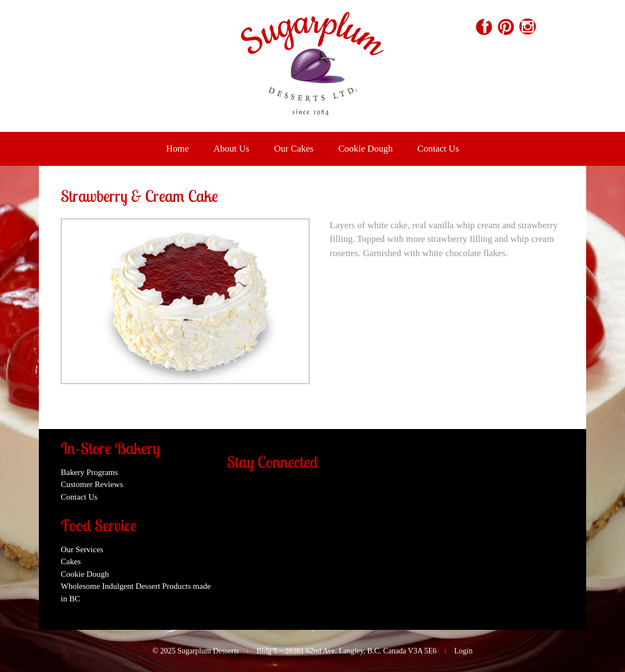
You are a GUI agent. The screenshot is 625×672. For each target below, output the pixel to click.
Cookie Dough (366, 149)
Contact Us (438, 149)
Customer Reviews (92, 484)
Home (177, 149)
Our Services (82, 549)
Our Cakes (294, 149)
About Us (232, 149)
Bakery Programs (89, 472)
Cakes (71, 561)
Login (463, 651)
